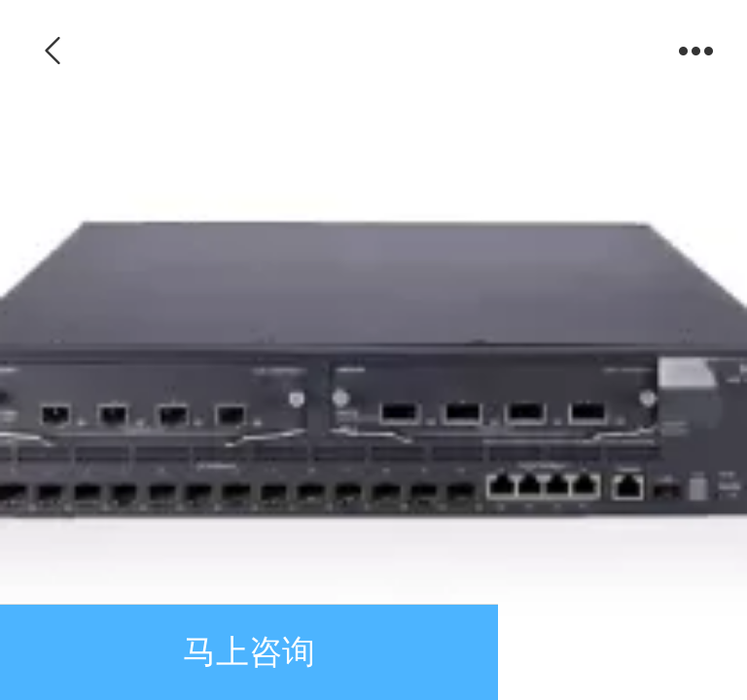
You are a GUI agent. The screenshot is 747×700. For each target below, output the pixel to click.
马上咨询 (249, 652)
